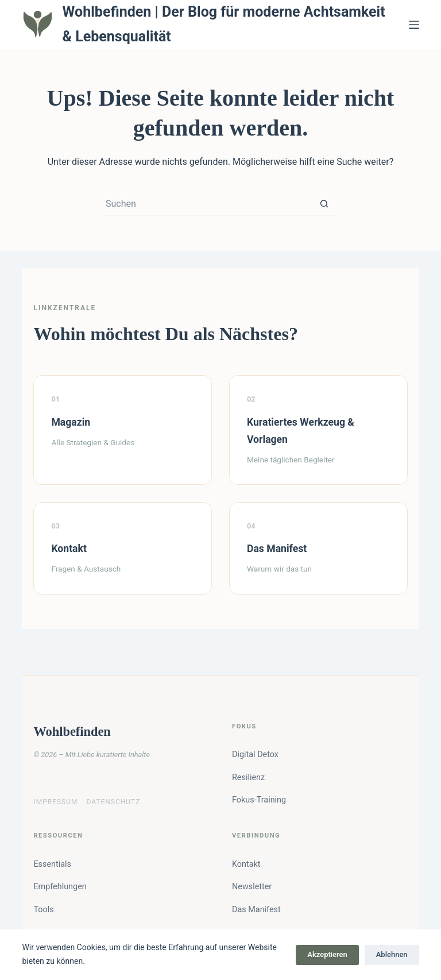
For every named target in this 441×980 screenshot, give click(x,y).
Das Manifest (256, 910)
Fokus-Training (259, 800)
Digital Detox (255, 755)
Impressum (55, 802)
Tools (43, 910)
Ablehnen (392, 954)
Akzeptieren (327, 954)
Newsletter (252, 887)
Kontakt (246, 864)
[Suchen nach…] (209, 204)
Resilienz (248, 778)
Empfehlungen (60, 887)
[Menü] (414, 25)
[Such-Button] (324, 204)
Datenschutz (113, 802)
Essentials (52, 864)
